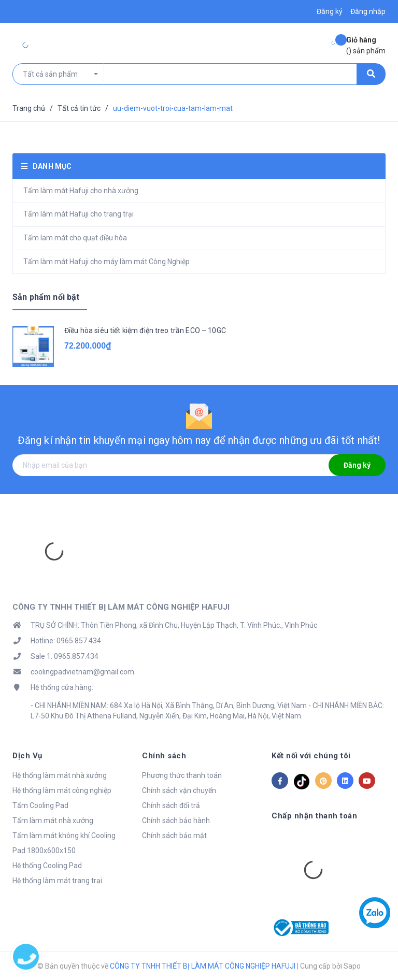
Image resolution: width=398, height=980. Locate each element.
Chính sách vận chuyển (179, 790)
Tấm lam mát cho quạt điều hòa (75, 238)
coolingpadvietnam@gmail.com (82, 672)
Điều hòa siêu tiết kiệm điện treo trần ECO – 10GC (145, 330)
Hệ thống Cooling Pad (47, 866)
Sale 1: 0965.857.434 (65, 656)
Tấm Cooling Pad (40, 805)
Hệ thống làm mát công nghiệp (62, 790)
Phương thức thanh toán (182, 775)
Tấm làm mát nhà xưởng (53, 820)
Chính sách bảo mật (174, 835)
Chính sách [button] (164, 756)
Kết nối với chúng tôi (311, 756)
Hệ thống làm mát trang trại (57, 881)
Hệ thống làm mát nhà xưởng (60, 775)
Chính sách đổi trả (171, 805)
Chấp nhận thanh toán (314, 816)
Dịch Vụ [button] (27, 756)
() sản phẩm (366, 45)
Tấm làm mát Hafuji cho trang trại (79, 214)
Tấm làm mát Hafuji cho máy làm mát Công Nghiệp (106, 262)
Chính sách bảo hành (176, 820)
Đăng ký (357, 465)
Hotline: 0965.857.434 (66, 641)
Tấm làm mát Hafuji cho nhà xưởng (81, 191)
